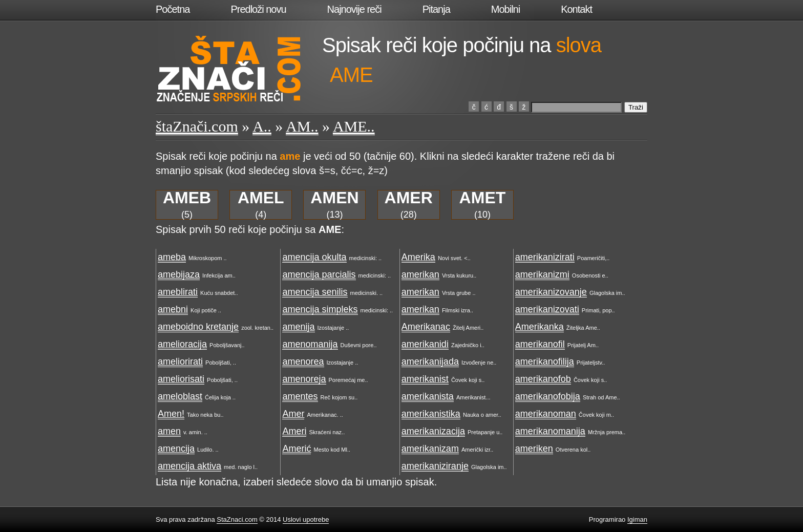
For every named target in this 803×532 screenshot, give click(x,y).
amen (169, 431)
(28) (409, 205)
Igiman (637, 519)
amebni (173, 309)
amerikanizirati (545, 257)
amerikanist (425, 379)
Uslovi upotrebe (306, 519)
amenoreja (304, 379)
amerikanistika (431, 414)
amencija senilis (315, 292)
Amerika (418, 257)
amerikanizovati (547, 309)
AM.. (302, 126)
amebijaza (179, 274)
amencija (176, 449)
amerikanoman (546, 414)
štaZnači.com (197, 126)
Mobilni (505, 9)
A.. (262, 126)
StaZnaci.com (237, 519)
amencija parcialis (319, 274)
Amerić (297, 449)
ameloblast (180, 396)
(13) (334, 205)
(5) (187, 205)
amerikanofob (543, 379)
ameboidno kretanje (198, 327)
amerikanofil (540, 344)
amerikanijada (430, 361)
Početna (173, 9)
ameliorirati (180, 361)
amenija (298, 327)
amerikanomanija (550, 431)
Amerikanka (540, 327)
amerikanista (428, 396)
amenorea (303, 361)
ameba (172, 257)
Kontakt (576, 9)
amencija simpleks (320, 309)
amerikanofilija (545, 361)
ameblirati (178, 292)
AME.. (354, 126)
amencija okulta (314, 257)
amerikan (420, 274)
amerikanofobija (548, 396)
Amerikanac (426, 327)
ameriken (534, 449)
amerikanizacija (433, 431)
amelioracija (182, 344)
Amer (293, 414)
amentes (300, 396)
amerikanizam (430, 449)
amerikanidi (425, 344)
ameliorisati (181, 379)
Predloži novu (258, 9)
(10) (483, 205)
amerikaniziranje (435, 466)
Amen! (171, 414)
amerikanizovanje (551, 292)
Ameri (294, 431)
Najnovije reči (354, 9)
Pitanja (436, 9)
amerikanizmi (542, 274)
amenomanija (310, 344)
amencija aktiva (189, 466)
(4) (261, 205)
